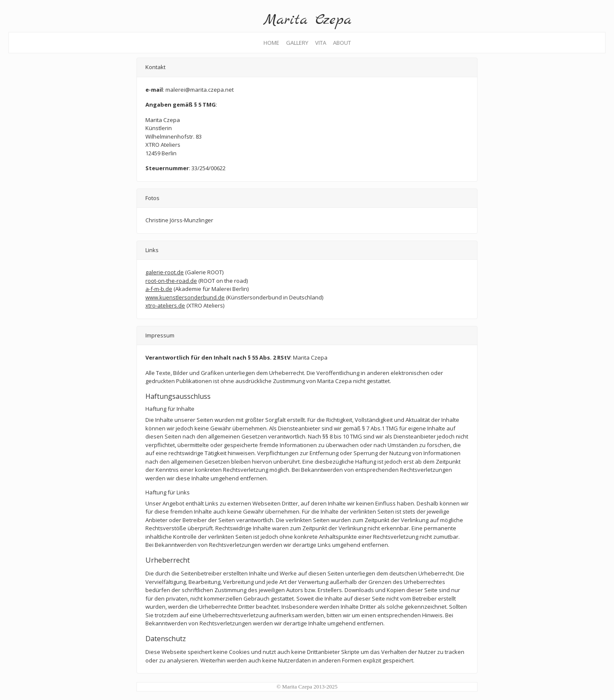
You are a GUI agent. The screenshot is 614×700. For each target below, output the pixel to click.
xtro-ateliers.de (165, 305)
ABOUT (344, 43)
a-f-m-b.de (159, 289)
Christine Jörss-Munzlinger (179, 220)
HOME (271, 43)
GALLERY (297, 43)
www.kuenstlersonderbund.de (185, 297)
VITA (321, 43)
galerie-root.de (165, 272)
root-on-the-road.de (171, 281)
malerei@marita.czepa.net (200, 90)
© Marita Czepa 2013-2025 (307, 687)
